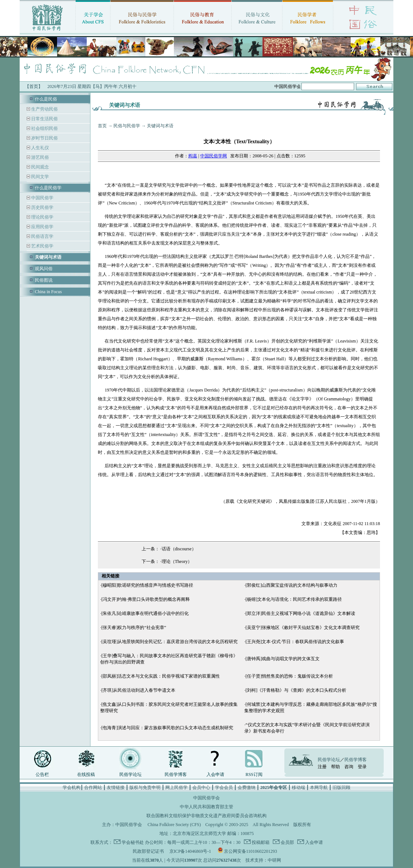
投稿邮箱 (260, 842)
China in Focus (48, 292)
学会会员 (224, 787)
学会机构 (72, 787)
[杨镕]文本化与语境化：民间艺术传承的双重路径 (294, 599)
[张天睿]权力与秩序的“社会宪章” (134, 628)
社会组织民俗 (44, 128)
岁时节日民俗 (44, 138)
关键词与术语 (160, 126)
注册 (322, 767)
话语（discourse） (179, 549)
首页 (102, 126)
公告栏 (42, 774)
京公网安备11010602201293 (251, 851)
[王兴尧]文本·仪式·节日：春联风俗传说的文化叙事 (295, 642)
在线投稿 (86, 774)
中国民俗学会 (129, 825)
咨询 (349, 767)
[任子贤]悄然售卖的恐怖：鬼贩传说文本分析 (289, 676)
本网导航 (319, 787)
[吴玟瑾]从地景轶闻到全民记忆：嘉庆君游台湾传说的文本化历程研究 (169, 642)
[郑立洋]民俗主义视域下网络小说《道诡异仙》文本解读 (300, 613)
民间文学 (39, 177)
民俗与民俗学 (127, 126)
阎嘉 (193, 156)
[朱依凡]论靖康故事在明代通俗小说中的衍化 (145, 613)
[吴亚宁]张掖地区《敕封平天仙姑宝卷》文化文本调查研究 (303, 628)
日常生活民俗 (44, 119)
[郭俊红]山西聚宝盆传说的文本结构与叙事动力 (291, 585)
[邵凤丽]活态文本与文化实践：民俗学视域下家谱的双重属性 (161, 676)
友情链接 (116, 787)
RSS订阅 (254, 774)
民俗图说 (44, 280)
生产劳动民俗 (44, 109)
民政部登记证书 (148, 851)
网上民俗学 (176, 787)
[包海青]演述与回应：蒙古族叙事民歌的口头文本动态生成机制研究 (167, 728)
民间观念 (39, 167)
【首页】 (34, 86)
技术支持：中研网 (263, 860)
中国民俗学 (42, 198)
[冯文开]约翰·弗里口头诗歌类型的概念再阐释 (146, 599)
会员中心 (201, 787)
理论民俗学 (42, 217)
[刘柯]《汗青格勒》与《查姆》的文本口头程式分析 (296, 690)
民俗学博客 (176, 774)
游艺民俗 (39, 157)
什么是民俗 (46, 99)
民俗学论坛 (130, 774)
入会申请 (215, 774)
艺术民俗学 (42, 246)
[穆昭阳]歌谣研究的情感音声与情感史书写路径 (147, 585)
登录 (362, 767)
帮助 (336, 767)
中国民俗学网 (214, 156)
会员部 (287, 842)
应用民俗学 (42, 227)
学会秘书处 (133, 842)
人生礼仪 (39, 148)
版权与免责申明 (145, 787)
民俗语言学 (42, 236)
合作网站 (93, 787)
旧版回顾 (341, 787)
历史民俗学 (42, 207)
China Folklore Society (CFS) (174, 825)
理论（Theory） (177, 561)
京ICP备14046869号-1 (190, 851)
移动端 (298, 787)
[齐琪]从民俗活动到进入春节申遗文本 (138, 690)
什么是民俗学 (48, 188)
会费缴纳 (247, 787)
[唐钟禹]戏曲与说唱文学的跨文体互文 (283, 659)
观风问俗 (44, 269)
